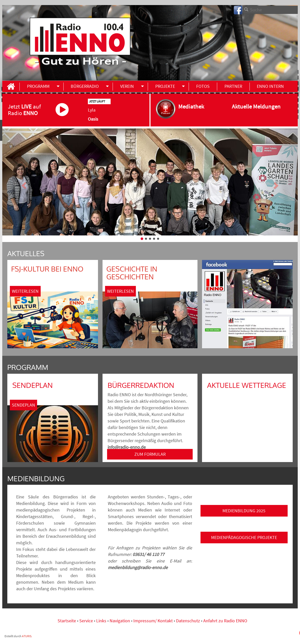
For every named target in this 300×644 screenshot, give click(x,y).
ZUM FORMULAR (150, 454)
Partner (233, 86)
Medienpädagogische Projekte (244, 537)
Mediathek (196, 106)
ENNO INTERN (270, 86)
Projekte (165, 86)
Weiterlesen (25, 291)
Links (102, 621)
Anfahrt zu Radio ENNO (225, 621)
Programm (38, 86)
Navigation (120, 621)
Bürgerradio (85, 86)
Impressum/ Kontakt (153, 621)
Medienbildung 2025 (244, 511)
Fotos (203, 86)
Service (86, 621)
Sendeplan (23, 405)
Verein (127, 86)
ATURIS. (27, 636)
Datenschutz (188, 621)
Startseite (67, 621)
